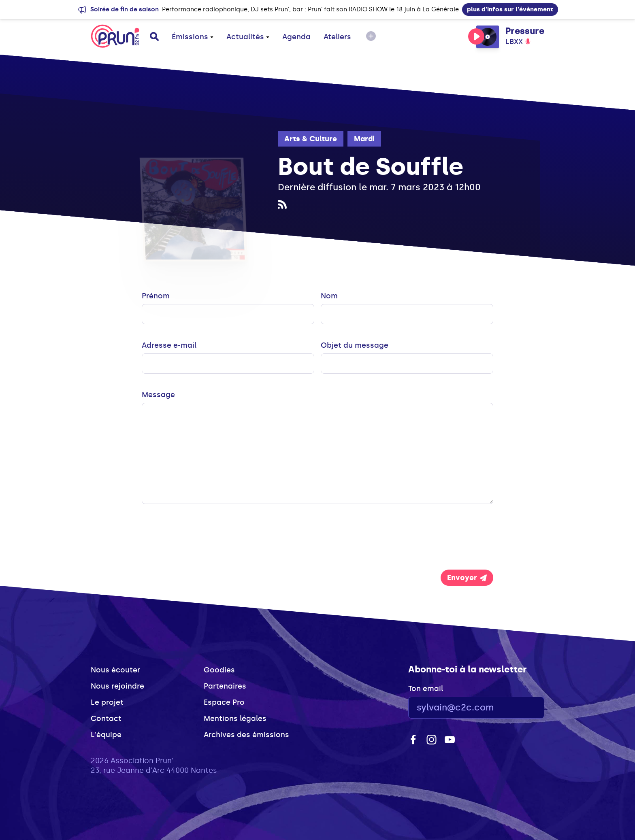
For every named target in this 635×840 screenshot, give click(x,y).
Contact (106, 719)
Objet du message (355, 345)
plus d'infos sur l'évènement (510, 9)
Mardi (364, 139)
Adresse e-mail (169, 345)
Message (158, 395)
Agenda (296, 37)
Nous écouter (115, 670)
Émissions (193, 37)
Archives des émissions (246, 735)
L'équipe (106, 735)
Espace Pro (224, 702)
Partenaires (225, 686)
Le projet (107, 702)
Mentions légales (235, 719)
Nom (329, 296)
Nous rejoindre (117, 686)
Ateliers (337, 37)
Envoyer (467, 578)
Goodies (219, 670)
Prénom (156, 296)
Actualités (248, 37)
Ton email (426, 689)
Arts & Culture (311, 139)
